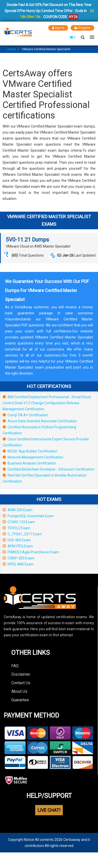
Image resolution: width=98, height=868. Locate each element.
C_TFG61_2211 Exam (22, 534)
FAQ (15, 666)
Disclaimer (21, 674)
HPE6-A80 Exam (18, 564)
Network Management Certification (33, 457)
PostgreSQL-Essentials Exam (28, 516)
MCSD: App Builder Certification (30, 451)
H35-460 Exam (17, 540)
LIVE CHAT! (49, 810)
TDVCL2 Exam (16, 528)
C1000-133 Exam (19, 522)
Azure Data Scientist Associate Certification (40, 421)
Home (12, 49)
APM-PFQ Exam (18, 546)
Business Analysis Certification (29, 463)
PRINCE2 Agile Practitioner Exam (31, 552)
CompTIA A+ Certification (25, 415)
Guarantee (20, 700)
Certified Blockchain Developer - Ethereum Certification (48, 469)
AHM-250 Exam (17, 510)
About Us (19, 691)
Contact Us (21, 683)
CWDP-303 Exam (18, 558)
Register (82, 28)
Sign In (58, 28)
